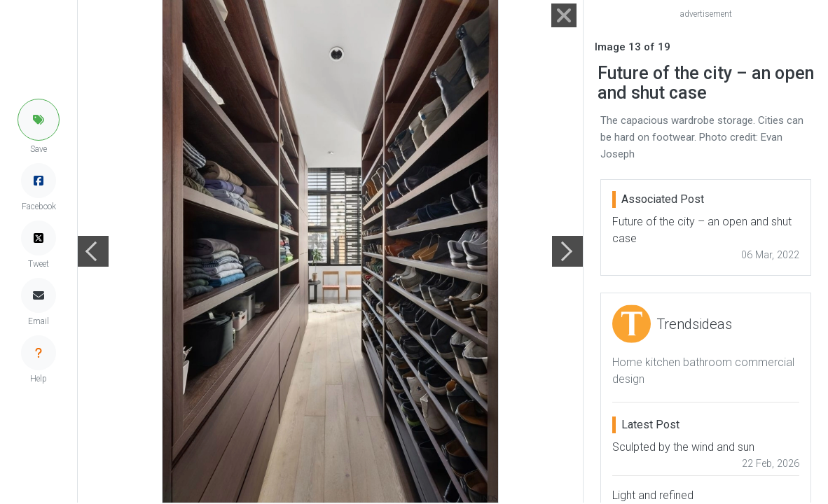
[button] (39, 120)
